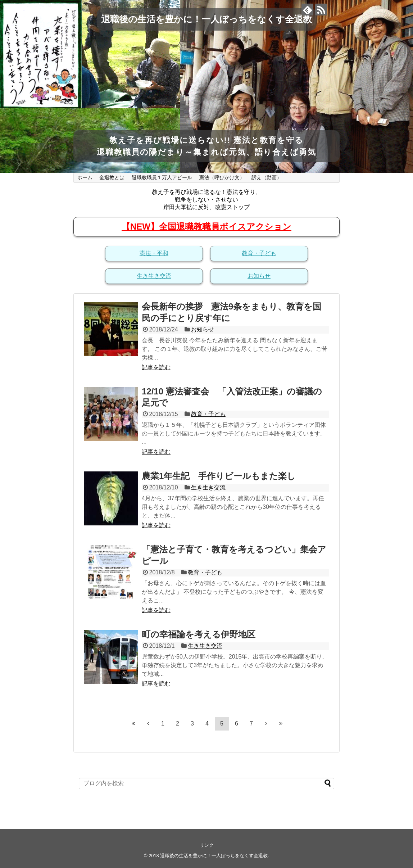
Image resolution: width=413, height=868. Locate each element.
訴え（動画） (267, 177)
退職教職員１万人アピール (162, 177)
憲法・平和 (154, 253)
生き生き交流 (154, 276)
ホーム (85, 177)
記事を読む (156, 367)
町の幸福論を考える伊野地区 (199, 634)
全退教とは (112, 177)
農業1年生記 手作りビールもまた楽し (219, 476)
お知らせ (259, 276)
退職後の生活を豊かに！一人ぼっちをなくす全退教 (206, 19)
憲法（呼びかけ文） (222, 177)
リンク (207, 845)
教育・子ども (259, 253)
